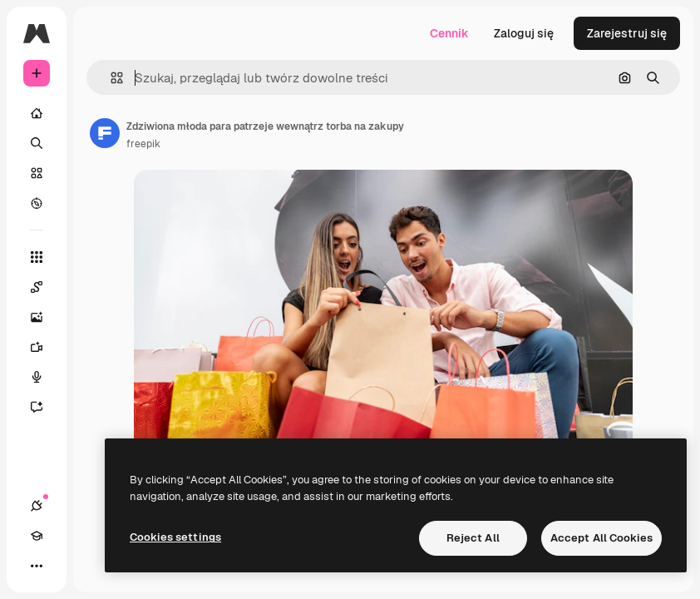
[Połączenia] (37, 506)
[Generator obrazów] (45, 317)
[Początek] (37, 113)
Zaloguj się (524, 33)
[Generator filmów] (45, 347)
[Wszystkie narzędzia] (37, 257)
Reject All (473, 538)
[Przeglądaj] (37, 203)
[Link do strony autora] (105, 133)
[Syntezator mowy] (45, 377)
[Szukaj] (37, 143)
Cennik (449, 33)
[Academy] (37, 536)
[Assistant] (45, 407)
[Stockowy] (37, 173)
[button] (110, 78)
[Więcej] (37, 566)
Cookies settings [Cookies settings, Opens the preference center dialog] (175, 537)
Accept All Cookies (601, 538)
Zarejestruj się (627, 33)
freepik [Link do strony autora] (143, 144)
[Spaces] (45, 287)
